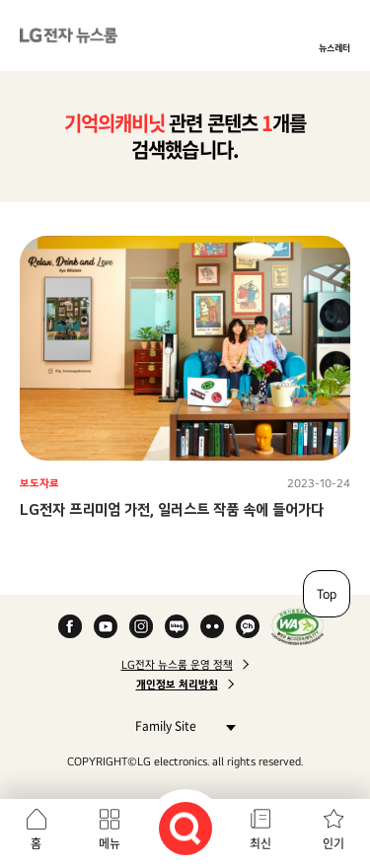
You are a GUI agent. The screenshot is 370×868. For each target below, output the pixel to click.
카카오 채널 (248, 626)
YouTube (106, 626)
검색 (185, 829)
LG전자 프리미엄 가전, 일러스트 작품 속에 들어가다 (172, 509)
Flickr (212, 626)
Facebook (70, 626)
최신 (260, 843)
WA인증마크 (297, 626)
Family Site (180, 725)
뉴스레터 (334, 47)
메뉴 (110, 843)
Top (327, 594)
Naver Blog (177, 626)
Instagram (141, 626)
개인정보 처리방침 (177, 685)
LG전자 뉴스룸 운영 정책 (177, 665)
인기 (333, 843)
